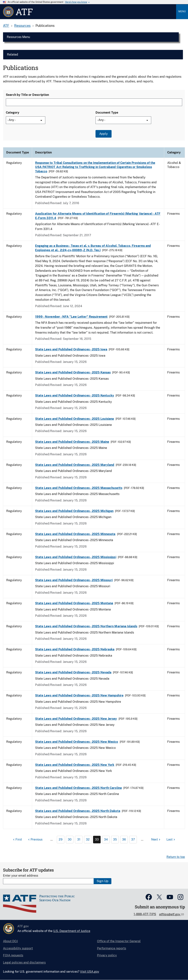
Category (13, 113)
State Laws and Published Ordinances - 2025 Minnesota (75, 534)
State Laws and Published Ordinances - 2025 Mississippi (76, 557)
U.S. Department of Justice (72, 931)
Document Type (107, 113)
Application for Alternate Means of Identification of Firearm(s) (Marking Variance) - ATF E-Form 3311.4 (98, 216)
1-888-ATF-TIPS (145, 914)
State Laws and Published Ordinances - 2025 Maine (72, 442)
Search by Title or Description (27, 95)
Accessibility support (18, 948)
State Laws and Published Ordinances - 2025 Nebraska (75, 649)
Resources (22, 26)
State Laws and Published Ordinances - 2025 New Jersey (76, 719)
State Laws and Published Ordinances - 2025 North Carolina (78, 788)
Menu (182, 11)
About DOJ (10, 941)
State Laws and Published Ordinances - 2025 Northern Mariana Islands (86, 626)
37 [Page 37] (133, 839)
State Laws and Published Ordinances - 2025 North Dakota (78, 811)
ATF (6, 26)
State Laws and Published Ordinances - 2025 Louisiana (75, 419)
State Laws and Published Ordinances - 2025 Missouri (74, 580)
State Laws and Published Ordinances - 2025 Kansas (73, 372)
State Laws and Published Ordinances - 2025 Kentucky (75, 395)
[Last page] (171, 840)
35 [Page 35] (115, 839)
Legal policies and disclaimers (24, 963)
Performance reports (112, 948)
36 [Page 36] (124, 839)
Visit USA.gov (90, 972)
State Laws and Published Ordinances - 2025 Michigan (74, 511)
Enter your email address (21, 876)
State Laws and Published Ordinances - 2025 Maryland (75, 465)
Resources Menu (18, 37)
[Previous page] (35, 840)
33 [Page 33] (97, 839)
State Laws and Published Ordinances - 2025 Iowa (71, 349)
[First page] (17, 840)
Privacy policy (107, 955)
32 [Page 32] (88, 839)
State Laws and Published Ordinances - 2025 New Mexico (77, 742)
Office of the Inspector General (119, 941)
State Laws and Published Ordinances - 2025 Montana (74, 603)
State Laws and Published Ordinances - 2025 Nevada (73, 672)
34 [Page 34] (106, 839)
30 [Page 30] (70, 839)
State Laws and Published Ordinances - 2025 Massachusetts (79, 488)
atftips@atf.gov (170, 914)
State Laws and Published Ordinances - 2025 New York (75, 765)
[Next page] (156, 840)
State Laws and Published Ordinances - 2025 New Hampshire (79, 695)
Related (13, 55)
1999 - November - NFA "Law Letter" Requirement (71, 317)
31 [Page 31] (79, 839)
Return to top (176, 857)
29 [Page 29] (61, 839)
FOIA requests (13, 955)
